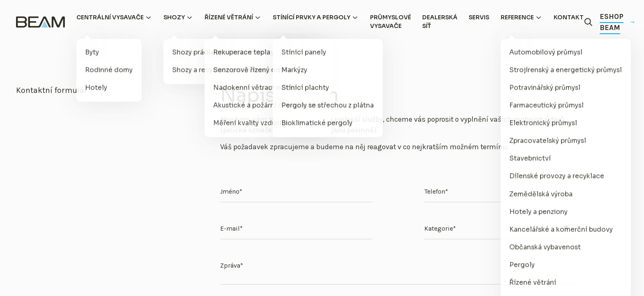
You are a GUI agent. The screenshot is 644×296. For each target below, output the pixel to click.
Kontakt (569, 17)
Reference (517, 17)
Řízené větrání (229, 17)
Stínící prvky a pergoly (312, 17)
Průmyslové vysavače (391, 22)
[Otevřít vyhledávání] (589, 22)
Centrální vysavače (110, 17)
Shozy (174, 17)
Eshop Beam (617, 22)
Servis (479, 17)
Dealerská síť (440, 22)
